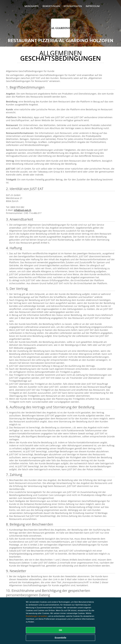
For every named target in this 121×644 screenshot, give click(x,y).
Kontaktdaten (73, 6)
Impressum (93, 6)
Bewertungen (51, 6)
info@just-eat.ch (23, 210)
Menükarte (32, 6)
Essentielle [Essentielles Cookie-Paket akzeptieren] (60, 638)
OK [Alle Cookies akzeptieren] (61, 630)
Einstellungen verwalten (37, 616)
